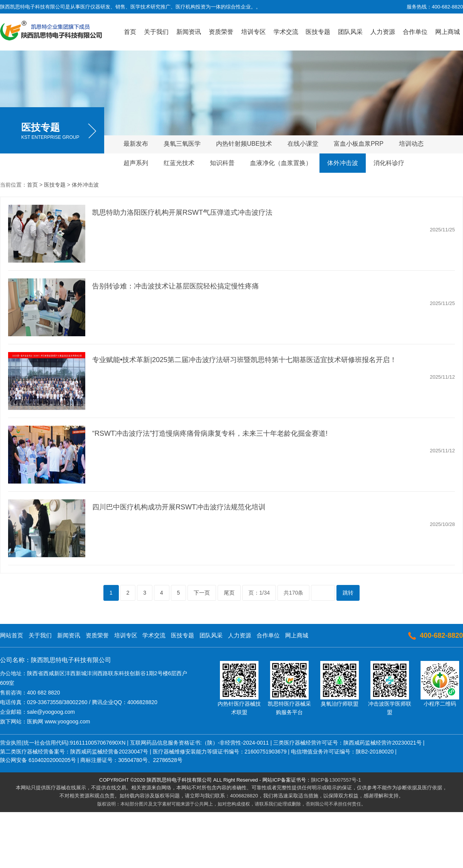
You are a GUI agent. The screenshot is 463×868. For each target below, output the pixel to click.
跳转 (348, 593)
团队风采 (350, 32)
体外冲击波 (343, 163)
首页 (130, 32)
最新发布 (136, 144)
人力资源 (383, 32)
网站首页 (12, 635)
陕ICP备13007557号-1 (336, 780)
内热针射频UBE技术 (244, 144)
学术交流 (286, 32)
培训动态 (411, 144)
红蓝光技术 (179, 163)
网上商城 (448, 32)
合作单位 (415, 32)
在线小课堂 (303, 144)
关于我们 (156, 32)
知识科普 (222, 163)
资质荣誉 (221, 32)
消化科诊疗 (389, 163)
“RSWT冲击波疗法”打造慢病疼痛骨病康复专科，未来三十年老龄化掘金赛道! (210, 433)
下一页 (202, 593)
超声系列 (136, 163)
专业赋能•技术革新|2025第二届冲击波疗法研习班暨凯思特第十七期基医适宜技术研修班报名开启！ (244, 360)
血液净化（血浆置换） (281, 163)
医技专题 (318, 32)
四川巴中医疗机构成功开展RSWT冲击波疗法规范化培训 (179, 507)
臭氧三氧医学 (182, 144)
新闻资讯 (189, 32)
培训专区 (253, 32)
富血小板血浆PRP (359, 144)
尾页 (229, 593)
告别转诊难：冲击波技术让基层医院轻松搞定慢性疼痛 (176, 286)
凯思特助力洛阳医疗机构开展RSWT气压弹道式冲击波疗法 (182, 212)
